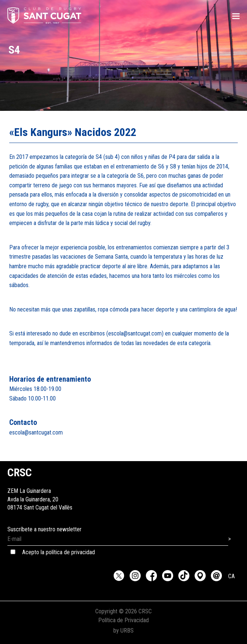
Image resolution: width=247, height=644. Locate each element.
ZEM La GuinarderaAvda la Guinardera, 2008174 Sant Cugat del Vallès (40, 491)
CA (231, 576)
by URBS (123, 631)
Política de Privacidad (123, 620)
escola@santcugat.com (36, 432)
